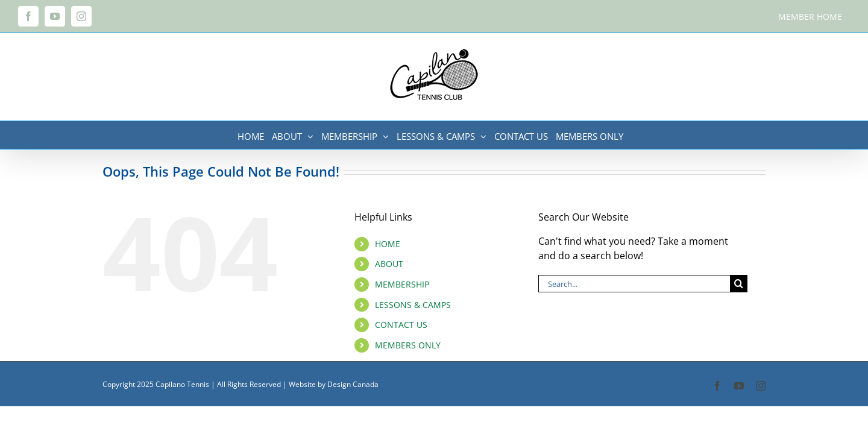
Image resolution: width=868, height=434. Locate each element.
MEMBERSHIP (402, 284)
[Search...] (634, 284)
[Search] (739, 284)
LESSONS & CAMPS (413, 305)
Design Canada (353, 384)
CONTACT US (401, 325)
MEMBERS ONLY (408, 345)
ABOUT (389, 264)
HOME (388, 244)
